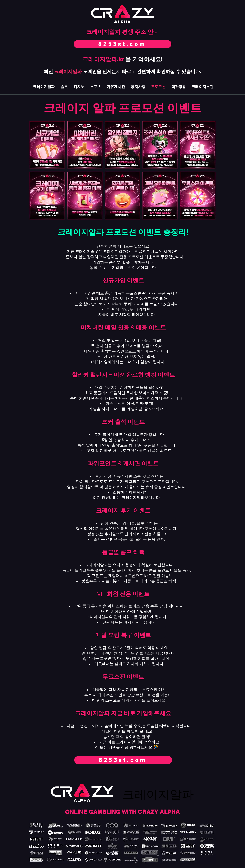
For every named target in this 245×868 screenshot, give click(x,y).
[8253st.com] (122, 44)
